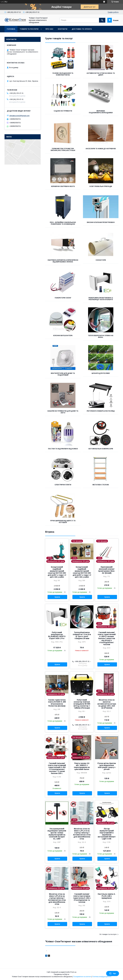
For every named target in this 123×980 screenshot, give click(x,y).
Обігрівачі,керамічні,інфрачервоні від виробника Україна (63, 261)
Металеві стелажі (101, 485)
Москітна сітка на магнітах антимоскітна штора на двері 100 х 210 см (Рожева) (107, 704)
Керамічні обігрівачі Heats (63, 186)
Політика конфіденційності (102, 977)
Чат (113, 973)
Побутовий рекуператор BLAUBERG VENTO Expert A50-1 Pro (57, 635)
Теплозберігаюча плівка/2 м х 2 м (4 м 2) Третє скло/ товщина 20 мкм (82, 635)
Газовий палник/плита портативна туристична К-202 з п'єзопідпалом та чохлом (82, 898)
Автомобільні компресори (101, 449)
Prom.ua (73, 972)
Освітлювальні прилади (101, 186)
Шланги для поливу (101, 373)
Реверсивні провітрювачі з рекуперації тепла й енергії (101, 299)
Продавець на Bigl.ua (61, 974)
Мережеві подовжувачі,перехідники (101, 112)
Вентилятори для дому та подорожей (63, 374)
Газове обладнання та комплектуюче (63, 74)
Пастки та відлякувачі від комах (63, 449)
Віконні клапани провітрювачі (101, 222)
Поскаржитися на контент (82, 977)
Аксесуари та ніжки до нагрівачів (101, 149)
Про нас (49, 29)
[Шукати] (102, 20)
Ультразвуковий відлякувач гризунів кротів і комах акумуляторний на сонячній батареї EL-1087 (57, 834)
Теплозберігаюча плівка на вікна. (101, 336)
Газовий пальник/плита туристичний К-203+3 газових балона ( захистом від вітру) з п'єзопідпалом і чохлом (107, 638)
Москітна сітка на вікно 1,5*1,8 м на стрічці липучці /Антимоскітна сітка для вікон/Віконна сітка (57, 899)
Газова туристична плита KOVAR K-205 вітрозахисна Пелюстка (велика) (57, 703)
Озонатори (101, 260)
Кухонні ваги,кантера (63, 336)
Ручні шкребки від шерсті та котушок (63, 522)
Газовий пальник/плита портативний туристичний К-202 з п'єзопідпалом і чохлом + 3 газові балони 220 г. (57, 768)
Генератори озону (63, 298)
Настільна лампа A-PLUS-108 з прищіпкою (107, 896)
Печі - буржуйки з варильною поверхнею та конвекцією (63, 223)
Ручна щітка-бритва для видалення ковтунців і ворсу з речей (107, 766)
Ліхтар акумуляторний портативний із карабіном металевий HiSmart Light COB (107, 834)
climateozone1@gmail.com (19, 116)
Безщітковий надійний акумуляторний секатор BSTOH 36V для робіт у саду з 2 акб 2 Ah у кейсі (57, 572)
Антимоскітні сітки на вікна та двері (101, 74)
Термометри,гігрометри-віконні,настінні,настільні (63, 150)
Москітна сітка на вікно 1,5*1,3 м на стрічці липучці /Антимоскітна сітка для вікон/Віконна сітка (82, 834)
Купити (57, 597)
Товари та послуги (29, 29)
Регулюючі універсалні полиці (101, 411)
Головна (11, 29)
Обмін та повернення (17, 36)
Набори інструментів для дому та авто (63, 412)
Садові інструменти (63, 111)
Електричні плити (63, 485)
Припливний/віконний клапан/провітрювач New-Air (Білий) (107, 570)
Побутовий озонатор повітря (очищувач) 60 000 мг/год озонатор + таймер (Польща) (82, 704)
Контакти (63, 29)
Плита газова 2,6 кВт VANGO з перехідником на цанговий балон (82, 766)
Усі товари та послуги (108, 934)
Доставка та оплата (82, 29)
